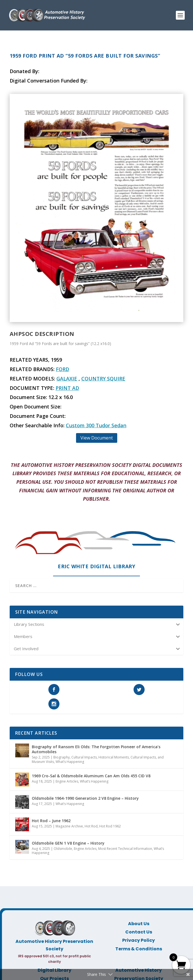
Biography (62, 757)
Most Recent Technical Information (125, 849)
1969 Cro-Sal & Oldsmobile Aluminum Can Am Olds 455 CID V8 (91, 776)
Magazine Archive (69, 826)
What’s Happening (70, 762)
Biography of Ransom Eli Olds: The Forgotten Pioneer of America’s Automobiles (96, 749)
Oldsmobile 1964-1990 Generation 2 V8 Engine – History (85, 798)
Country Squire (103, 379)
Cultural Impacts (84, 757)
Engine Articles (67, 781)
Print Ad (67, 388)
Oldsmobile (63, 849)
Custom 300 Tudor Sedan (96, 425)
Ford (62, 369)
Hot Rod (91, 826)
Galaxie (67, 379)
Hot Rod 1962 (110, 826)
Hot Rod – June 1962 (51, 821)
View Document (97, 438)
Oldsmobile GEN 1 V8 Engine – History (68, 843)
